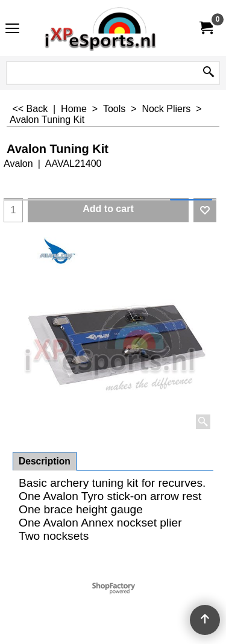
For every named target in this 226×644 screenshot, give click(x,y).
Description (45, 461)
